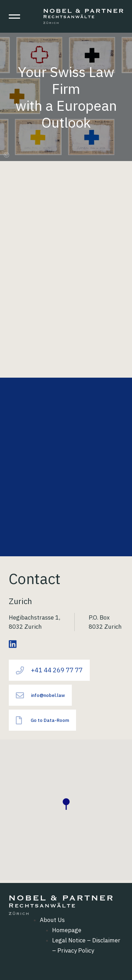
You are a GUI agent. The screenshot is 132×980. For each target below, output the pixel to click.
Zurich (20, 601)
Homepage (67, 930)
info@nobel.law (40, 695)
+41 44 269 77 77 (49, 670)
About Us (52, 920)
